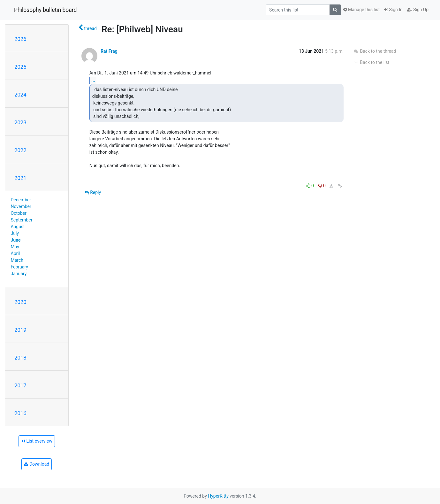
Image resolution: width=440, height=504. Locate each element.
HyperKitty (218, 496)
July (15, 233)
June (16, 240)
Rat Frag (109, 51)
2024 (20, 95)
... (93, 80)
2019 (20, 330)
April (15, 253)
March (17, 260)
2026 (20, 39)
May (15, 247)
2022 (20, 150)
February (19, 267)
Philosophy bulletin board (45, 10)
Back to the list (371, 62)
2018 (20, 358)
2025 (20, 67)
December (21, 200)
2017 (20, 385)
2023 (20, 122)
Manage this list (361, 10)
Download (37, 464)
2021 (20, 178)
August (18, 227)
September (22, 220)
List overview (37, 441)
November (21, 206)
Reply (93, 192)
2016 (20, 413)
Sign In (393, 10)
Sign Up (418, 10)
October (19, 213)
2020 (20, 302)
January (19, 274)
